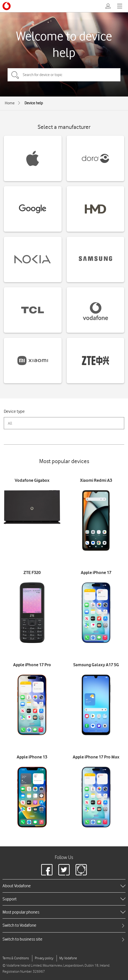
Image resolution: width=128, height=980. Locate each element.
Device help (34, 103)
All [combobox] (10, 423)
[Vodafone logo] (7, 6)
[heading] (64, 886)
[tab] (64, 925)
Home (10, 103)
